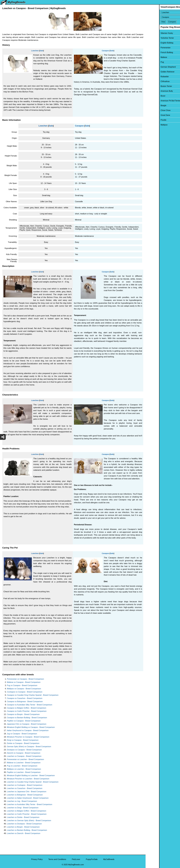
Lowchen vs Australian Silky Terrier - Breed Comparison (30, 804)
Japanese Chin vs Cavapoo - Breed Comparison (27, 724)
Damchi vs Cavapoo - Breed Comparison (24, 753)
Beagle (150, 105)
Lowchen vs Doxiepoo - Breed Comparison (24, 824)
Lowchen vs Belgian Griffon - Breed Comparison (27, 811)
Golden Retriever (154, 72)
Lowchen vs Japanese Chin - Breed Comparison (27, 792)
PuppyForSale (92, 859)
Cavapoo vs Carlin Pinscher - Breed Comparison (27, 711)
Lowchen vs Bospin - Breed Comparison (23, 827)
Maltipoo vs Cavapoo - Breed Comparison (24, 689)
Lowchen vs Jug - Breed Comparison (22, 801)
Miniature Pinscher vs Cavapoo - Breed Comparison (28, 737)
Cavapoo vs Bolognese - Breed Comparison (25, 702)
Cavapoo (105, 51)
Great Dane (152, 115)
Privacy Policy (37, 859)
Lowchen (35, 51)
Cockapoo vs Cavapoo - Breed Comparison (25, 692)
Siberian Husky (153, 33)
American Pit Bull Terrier (157, 101)
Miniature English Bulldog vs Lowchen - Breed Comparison (31, 775)
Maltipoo (150, 125)
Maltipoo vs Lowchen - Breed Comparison (24, 769)
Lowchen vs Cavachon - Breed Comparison (25, 788)
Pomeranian (152, 48)
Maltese (150, 57)
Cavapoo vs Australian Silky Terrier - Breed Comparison (30, 705)
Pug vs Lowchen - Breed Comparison (22, 766)
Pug (149, 62)
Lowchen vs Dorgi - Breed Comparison (23, 808)
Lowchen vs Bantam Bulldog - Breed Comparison (27, 830)
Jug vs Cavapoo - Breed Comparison (22, 734)
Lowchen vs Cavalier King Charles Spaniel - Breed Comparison (33, 782)
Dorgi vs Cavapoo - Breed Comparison (23, 740)
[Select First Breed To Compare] (163, 12)
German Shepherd (155, 67)
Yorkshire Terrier (154, 38)
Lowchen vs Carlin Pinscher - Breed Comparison (27, 814)
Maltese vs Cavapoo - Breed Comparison (24, 682)
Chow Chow (152, 110)
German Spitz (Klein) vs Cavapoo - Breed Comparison (29, 747)
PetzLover (76, 859)
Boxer (149, 96)
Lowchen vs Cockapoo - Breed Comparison (25, 785)
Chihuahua (151, 81)
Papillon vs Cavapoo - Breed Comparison (24, 721)
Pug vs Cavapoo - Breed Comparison (22, 685)
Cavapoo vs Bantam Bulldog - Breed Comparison (27, 718)
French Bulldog (153, 52)
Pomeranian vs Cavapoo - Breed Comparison (25, 679)
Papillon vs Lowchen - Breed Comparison (24, 772)
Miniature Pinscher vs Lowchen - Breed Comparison (28, 779)
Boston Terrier (153, 86)
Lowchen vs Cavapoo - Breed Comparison (24, 756)
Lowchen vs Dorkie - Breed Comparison (23, 817)
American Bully (153, 91)
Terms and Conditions (57, 859)
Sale (41, 51)
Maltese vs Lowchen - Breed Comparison (24, 763)
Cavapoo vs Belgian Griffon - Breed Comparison (27, 708)
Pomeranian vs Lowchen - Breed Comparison (25, 759)
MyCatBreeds (109, 859)
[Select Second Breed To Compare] (163, 17)
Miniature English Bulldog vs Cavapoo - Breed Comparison (31, 727)
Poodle (150, 120)
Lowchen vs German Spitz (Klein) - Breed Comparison (29, 821)
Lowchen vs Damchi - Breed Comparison (24, 833)
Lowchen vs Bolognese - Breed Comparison (25, 795)
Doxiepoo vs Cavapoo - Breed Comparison (24, 750)
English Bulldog (153, 43)
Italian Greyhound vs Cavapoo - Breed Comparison (28, 730)
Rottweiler (151, 77)
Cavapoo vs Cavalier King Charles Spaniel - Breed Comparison (33, 695)
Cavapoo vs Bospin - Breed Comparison (23, 714)
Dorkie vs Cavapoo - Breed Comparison (23, 743)
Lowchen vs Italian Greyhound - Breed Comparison (28, 798)
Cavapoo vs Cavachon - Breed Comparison (25, 698)
